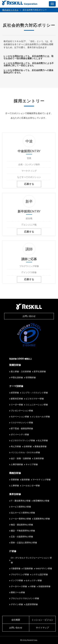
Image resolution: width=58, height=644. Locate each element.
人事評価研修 (17, 464)
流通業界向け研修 (42, 519)
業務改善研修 (41, 446)
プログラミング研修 (20, 574)
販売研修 (26, 480)
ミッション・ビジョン (42, 620)
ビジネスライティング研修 (23, 440)
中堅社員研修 (17, 377)
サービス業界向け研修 (21, 507)
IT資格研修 (28, 569)
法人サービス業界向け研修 (23, 513)
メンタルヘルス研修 (41, 417)
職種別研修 (15, 473)
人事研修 (15, 486)
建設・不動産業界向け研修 (23, 531)
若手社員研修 (40, 372)
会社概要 (16, 620)
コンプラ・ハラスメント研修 (35, 393)
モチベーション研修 (20, 417)
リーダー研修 (17, 405)
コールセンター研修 (31, 486)
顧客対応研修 (17, 399)
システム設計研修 (40, 574)
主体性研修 (39, 458)
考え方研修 (16, 446)
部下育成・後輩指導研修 (22, 429)
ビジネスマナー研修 (35, 399)
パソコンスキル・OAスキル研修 (25, 452)
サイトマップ (42, 628)
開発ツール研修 (18, 592)
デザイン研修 (17, 604)
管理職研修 (31, 377)
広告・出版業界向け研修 (22, 537)
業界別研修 (15, 494)
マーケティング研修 (42, 480)
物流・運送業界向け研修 (22, 525)
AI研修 (33, 586)
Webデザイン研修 (44, 569)
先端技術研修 (44, 586)
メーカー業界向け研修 (21, 519)
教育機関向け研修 (41, 501)
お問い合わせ (29, 316)
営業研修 (15, 480)
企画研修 (28, 446)
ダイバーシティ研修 (20, 435)
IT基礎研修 (16, 569)
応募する (29, 184)
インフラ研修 (17, 580)
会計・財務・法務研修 (21, 458)
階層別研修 (15, 365)
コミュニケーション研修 (37, 405)
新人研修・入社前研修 (21, 372)
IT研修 (13, 551)
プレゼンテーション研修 (22, 411)
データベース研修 (19, 586)
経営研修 (15, 393)
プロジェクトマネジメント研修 (25, 598)
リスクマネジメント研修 (22, 423)
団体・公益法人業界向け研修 (24, 543)
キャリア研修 (32, 464)
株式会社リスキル (10, 10)
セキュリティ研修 (34, 580)
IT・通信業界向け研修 (21, 501)
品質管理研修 (32, 604)
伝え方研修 (43, 440)
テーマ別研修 (16, 386)
